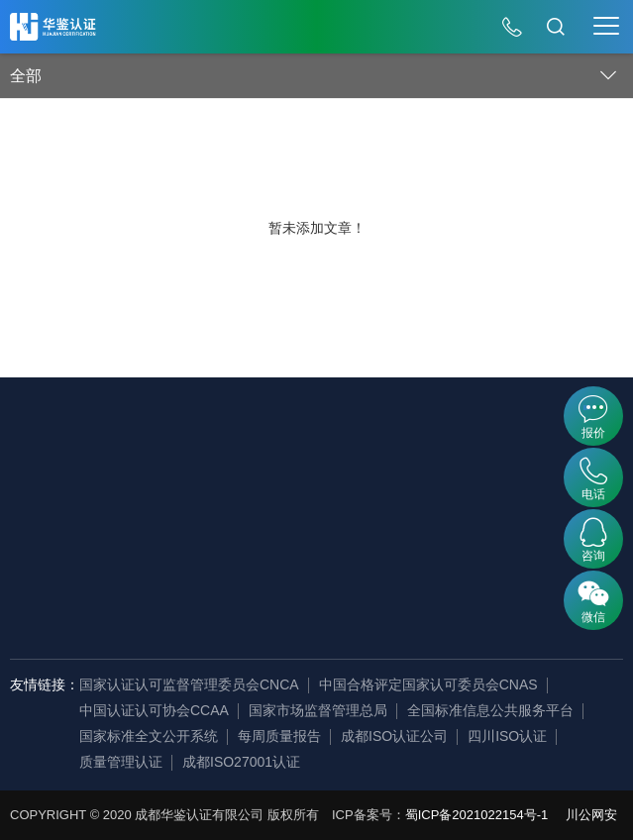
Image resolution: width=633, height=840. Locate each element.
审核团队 (97, 614)
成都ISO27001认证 (241, 762)
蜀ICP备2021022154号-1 (477, 815)
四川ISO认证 (507, 736)
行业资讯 (487, 495)
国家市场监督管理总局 (318, 710)
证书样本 (391, 495)
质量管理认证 (121, 762)
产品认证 (193, 525)
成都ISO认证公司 (394, 736)
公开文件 (391, 466)
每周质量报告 (279, 736)
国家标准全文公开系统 (149, 736)
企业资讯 (97, 525)
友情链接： (45, 684)
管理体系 (193, 466)
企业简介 (97, 466)
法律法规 (391, 525)
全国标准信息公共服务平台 (490, 710)
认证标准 (391, 555)
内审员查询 (296, 466)
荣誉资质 (97, 584)
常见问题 (487, 525)
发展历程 (97, 495)
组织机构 (97, 555)
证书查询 (289, 495)
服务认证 (193, 495)
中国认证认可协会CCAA (154, 710)
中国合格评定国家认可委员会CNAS (428, 684)
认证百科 (487, 466)
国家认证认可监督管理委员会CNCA (189, 684)
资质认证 (193, 555)
